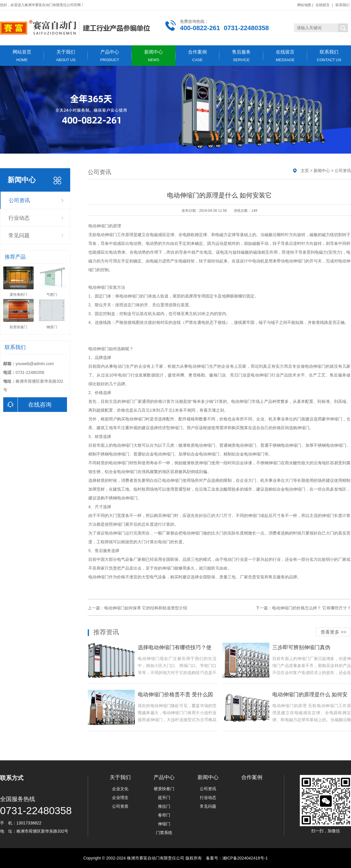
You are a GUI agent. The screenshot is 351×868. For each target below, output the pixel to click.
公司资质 (120, 806)
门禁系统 (164, 833)
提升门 (164, 797)
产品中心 (110, 56)
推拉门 (164, 806)
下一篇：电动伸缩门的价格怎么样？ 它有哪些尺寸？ (303, 608)
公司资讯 (19, 200)
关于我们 (66, 56)
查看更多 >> (333, 632)
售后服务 (241, 56)
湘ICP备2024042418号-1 (245, 858)
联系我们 (343, 5)
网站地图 (304, 5)
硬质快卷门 (164, 789)
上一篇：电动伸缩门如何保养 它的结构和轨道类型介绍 (137, 608)
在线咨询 (27, 405)
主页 (305, 171)
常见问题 (19, 236)
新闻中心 (154, 56)
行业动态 (19, 218)
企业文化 (120, 789)
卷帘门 (164, 815)
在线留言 (323, 5)
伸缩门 (164, 824)
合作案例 (197, 56)
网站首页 (22, 56)
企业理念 (120, 797)
